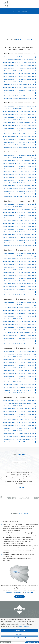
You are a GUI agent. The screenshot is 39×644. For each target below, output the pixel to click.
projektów (9, 592)
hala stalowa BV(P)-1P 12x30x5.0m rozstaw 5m (20, 259)
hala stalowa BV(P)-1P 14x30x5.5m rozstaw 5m (20, 362)
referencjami (29, 592)
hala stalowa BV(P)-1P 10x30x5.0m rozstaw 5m (20, 253)
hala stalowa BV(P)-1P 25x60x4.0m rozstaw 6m (20, 148)
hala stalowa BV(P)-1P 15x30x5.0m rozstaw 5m (20, 267)
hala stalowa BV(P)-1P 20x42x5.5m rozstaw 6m (20, 428)
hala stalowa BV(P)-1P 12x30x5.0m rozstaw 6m (20, 308)
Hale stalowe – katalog (30, 10)
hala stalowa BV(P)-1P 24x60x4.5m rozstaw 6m (20, 243)
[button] (1, 478)
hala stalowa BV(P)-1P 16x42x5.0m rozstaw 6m (20, 319)
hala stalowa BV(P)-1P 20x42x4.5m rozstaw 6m (20, 232)
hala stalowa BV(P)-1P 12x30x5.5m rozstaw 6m (20, 406)
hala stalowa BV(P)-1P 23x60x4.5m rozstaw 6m (20, 240)
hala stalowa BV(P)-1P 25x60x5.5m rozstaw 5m (20, 393)
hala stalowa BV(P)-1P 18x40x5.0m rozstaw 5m (20, 275)
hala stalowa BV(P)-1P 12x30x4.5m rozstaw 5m (20, 161)
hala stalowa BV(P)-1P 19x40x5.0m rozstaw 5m (20, 278)
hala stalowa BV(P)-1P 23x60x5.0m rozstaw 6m (20, 338)
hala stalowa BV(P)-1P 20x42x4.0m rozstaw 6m (20, 134)
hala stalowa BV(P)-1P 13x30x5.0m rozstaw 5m (20, 261)
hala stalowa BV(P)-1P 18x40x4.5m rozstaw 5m (20, 177)
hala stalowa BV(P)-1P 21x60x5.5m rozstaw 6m (20, 431)
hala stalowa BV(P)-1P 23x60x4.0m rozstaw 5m (20, 93)
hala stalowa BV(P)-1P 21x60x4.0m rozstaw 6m (20, 137)
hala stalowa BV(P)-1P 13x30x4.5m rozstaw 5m (20, 163)
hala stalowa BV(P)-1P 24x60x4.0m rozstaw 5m (20, 96)
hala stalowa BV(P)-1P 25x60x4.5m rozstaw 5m (20, 197)
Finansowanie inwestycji (20, 12)
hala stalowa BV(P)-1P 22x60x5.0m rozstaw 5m (20, 286)
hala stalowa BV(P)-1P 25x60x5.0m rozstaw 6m (20, 344)
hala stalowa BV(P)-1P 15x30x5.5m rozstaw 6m (20, 414)
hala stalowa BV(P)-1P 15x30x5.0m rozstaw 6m (20, 316)
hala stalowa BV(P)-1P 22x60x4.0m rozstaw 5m (20, 90)
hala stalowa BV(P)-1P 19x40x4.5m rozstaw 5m (20, 180)
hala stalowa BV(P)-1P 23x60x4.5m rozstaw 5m (20, 191)
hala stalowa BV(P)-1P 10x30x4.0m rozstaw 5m (20, 57)
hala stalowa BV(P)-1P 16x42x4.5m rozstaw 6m (20, 221)
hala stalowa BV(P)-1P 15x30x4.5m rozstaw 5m (20, 169)
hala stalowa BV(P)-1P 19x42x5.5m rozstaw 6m (20, 425)
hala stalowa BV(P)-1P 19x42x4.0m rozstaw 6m (20, 131)
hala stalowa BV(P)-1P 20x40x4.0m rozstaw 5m (20, 85)
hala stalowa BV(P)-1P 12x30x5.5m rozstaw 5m (20, 357)
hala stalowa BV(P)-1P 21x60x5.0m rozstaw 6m (20, 333)
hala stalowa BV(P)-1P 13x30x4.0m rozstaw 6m (20, 114)
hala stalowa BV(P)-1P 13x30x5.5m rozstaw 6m (20, 409)
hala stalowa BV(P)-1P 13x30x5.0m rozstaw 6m (20, 310)
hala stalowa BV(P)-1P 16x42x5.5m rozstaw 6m (20, 417)
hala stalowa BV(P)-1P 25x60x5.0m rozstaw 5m (20, 295)
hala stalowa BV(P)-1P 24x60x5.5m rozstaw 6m (20, 439)
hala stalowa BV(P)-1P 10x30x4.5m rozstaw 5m (20, 155)
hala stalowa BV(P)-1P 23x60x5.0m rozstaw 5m (20, 289)
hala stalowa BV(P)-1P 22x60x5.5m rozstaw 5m (20, 385)
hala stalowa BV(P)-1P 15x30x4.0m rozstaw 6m (20, 120)
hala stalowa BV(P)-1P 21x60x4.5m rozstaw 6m (20, 235)
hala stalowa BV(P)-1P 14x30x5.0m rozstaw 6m (20, 313)
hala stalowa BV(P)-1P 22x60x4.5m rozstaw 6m (20, 237)
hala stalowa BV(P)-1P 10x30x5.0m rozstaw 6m (20, 302)
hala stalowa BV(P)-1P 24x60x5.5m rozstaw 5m (20, 390)
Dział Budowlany (17, 10)
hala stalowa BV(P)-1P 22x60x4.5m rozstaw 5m (20, 188)
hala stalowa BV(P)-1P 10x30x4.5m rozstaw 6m (20, 204)
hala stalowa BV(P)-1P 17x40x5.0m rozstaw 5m (20, 273)
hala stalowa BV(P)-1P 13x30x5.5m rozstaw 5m (20, 360)
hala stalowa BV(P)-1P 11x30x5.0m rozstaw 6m (20, 305)
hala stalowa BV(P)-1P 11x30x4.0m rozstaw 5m (20, 60)
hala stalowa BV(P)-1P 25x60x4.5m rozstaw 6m (20, 246)
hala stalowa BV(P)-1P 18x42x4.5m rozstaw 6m (20, 226)
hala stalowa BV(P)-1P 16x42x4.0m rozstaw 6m (20, 123)
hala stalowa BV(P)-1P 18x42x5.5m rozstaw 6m (20, 423)
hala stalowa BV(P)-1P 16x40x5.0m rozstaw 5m (20, 270)
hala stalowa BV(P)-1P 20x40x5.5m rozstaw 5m (20, 379)
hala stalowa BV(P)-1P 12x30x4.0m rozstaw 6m (20, 112)
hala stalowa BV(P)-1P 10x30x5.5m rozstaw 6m (20, 400)
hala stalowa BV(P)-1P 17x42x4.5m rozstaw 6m (20, 224)
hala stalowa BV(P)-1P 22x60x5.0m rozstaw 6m (20, 335)
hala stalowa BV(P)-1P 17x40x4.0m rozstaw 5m (20, 76)
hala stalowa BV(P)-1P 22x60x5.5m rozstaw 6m (20, 434)
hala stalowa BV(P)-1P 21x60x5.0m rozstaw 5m (20, 284)
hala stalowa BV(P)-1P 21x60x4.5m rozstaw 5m (20, 186)
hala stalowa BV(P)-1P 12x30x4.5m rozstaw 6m (20, 210)
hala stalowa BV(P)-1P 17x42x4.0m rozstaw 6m (20, 125)
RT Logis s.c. (19, 487)
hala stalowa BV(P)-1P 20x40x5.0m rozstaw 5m (20, 281)
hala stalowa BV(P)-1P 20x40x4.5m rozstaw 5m (20, 183)
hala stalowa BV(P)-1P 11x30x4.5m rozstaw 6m (20, 207)
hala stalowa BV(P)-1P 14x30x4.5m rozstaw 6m (20, 215)
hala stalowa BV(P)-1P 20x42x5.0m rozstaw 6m (20, 330)
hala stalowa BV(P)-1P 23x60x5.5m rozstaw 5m (20, 387)
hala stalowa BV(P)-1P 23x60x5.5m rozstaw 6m (20, 436)
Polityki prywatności (24, 626)
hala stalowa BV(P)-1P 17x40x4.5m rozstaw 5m (20, 175)
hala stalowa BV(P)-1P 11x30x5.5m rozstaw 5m (20, 354)
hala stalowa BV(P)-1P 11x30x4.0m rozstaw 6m (20, 109)
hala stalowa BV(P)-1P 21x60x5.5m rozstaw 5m (20, 382)
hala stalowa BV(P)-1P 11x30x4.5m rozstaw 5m (20, 158)
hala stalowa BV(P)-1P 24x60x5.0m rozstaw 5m (20, 292)
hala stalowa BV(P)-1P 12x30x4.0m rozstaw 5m (20, 62)
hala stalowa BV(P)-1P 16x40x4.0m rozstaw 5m (20, 74)
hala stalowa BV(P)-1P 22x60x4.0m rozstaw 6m (20, 139)
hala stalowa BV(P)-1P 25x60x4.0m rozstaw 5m (20, 99)
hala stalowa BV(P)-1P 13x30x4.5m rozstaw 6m (20, 212)
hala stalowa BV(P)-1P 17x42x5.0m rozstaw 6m (20, 322)
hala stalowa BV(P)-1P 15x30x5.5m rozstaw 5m (20, 365)
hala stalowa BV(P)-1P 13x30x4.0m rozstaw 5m (20, 65)
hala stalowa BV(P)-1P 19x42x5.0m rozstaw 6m (20, 327)
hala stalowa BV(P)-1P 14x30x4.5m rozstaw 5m (20, 166)
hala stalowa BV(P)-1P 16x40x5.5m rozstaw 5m (20, 368)
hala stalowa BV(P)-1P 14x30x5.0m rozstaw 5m (20, 264)
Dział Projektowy (7, 10)
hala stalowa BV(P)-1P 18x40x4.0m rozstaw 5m (20, 79)
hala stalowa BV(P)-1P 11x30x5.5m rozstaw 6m (20, 403)
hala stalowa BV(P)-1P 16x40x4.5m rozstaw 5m (20, 172)
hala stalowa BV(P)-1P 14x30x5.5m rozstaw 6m (20, 411)
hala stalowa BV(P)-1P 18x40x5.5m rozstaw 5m (20, 373)
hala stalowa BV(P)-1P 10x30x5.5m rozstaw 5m (20, 351)
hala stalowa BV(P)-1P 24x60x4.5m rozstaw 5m (20, 194)
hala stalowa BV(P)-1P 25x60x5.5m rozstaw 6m (20, 442)
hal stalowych (17, 592)
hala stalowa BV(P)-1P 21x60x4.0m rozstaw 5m (20, 87)
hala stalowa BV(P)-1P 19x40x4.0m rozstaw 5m (20, 82)
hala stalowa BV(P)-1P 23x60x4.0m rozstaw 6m (20, 142)
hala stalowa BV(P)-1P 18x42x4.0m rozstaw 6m (20, 128)
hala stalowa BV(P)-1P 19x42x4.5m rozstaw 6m (20, 229)
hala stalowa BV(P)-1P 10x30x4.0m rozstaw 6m (20, 106)
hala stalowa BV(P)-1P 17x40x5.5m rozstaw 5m (20, 371)
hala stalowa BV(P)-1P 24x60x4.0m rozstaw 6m (20, 145)
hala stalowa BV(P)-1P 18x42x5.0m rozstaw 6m (20, 324)
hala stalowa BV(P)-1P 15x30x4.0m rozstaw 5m (20, 71)
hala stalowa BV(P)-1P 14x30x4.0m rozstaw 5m (20, 68)
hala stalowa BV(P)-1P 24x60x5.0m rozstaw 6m (20, 341)
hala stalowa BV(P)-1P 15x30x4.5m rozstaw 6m (20, 218)
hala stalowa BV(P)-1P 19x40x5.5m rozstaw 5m (20, 376)
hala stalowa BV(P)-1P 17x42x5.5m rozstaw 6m (20, 420)
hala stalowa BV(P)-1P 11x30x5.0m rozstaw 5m (20, 256)
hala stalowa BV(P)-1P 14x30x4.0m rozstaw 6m (20, 117)
